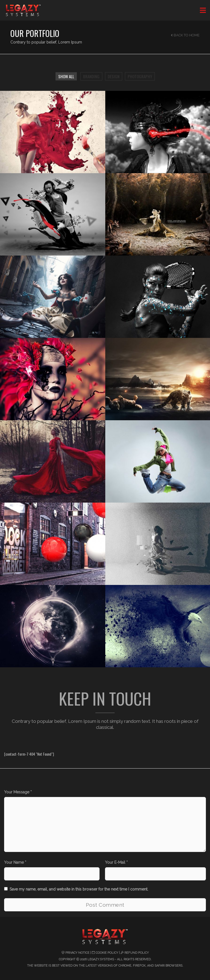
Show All (66, 76)
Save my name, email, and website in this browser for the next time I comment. (79, 889)
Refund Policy (137, 953)
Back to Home (185, 35)
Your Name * (15, 862)
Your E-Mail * (116, 862)
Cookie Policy (107, 953)
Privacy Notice (77, 953)
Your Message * (18, 792)
